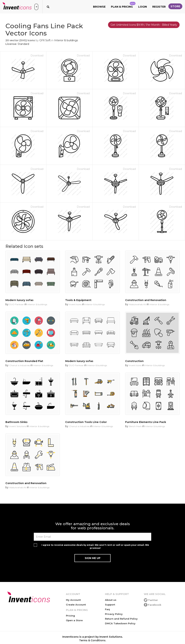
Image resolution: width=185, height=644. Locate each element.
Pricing (70, 616)
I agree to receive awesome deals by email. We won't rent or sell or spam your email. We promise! (95, 546)
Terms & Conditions (92, 640)
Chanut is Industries (20, 365)
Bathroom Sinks (16, 422)
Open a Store (74, 620)
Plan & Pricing (123, 5)
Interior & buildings (66, 40)
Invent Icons (75, 304)
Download (37, 56)
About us (111, 600)
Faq (107, 609)
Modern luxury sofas (19, 300)
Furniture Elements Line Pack (146, 422)
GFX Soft (45, 40)
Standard (23, 44)
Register (159, 7)
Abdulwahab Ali (137, 304)
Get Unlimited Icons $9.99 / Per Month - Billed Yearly (144, 25)
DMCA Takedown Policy (120, 623)
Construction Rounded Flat (24, 361)
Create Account (76, 605)
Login (143, 7)
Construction (134, 361)
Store (175, 6)
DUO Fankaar (17, 304)
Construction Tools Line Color (86, 422)
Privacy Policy (114, 614)
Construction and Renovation (146, 300)
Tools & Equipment (78, 300)
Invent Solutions (18, 426)
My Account (73, 600)
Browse (99, 7)
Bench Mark (135, 426)
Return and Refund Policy (121, 619)
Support (110, 605)
